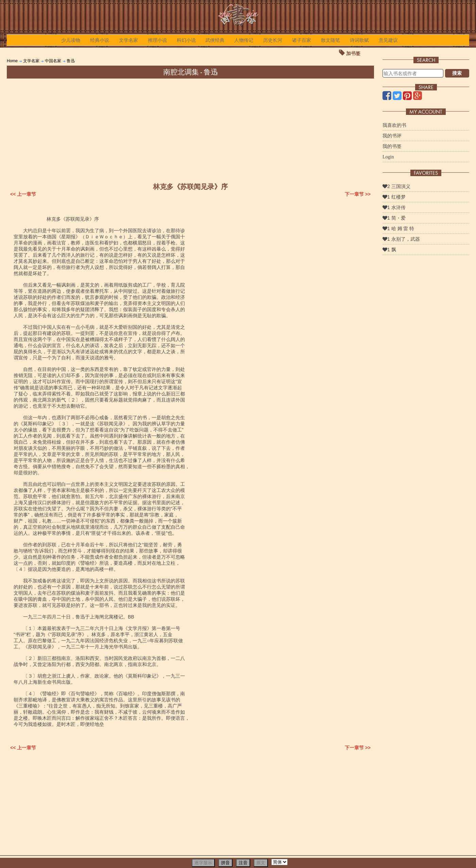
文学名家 (129, 40)
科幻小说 (186, 40)
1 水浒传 (394, 207)
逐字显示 (203, 863)
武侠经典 (215, 40)
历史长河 (273, 40)
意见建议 (388, 40)
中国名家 (53, 61)
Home (12, 61)
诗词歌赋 (359, 40)
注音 (243, 863)
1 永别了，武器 (401, 239)
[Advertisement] (190, 130)
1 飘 (389, 250)
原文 (261, 863)
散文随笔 (330, 40)
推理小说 (157, 40)
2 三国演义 (396, 186)
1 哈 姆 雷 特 (398, 228)
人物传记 (244, 40)
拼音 (225, 863)
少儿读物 (71, 40)
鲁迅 (71, 61)
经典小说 (100, 40)
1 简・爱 (394, 218)
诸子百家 (302, 40)
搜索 (457, 73)
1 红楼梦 (394, 197)
